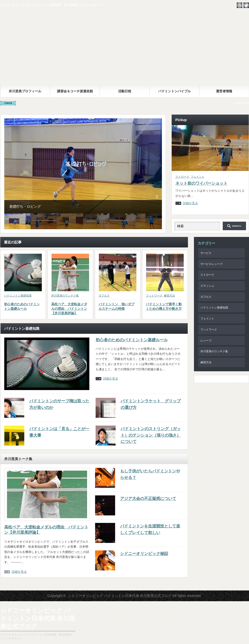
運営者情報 (224, 91)
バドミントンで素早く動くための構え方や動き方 (164, 306)
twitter (246, 5)
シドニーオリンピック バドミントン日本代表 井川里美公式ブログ (125, 48)
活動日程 (125, 91)
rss (239, 5)
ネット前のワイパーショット (201, 183)
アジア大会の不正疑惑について (148, 499)
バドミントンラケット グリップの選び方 (151, 404)
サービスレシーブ (211, 264)
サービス (206, 253)
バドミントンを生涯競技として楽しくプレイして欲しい (150, 529)
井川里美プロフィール (25, 91)
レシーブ (206, 341)
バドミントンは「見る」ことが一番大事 (59, 432)
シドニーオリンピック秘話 (144, 554)
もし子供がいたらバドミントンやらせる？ (150, 474)
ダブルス (104, 295)
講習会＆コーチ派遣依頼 (75, 91)
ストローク (182, 177)
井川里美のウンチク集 (65, 295)
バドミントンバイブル (174, 91)
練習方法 (169, 295)
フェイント (198, 177)
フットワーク (154, 295)
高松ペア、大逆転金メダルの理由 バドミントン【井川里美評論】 (69, 309)
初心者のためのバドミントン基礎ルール (22, 306)
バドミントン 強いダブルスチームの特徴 (116, 306)
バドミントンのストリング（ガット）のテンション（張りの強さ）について (151, 435)
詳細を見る (190, 203)
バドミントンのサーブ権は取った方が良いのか (59, 404)
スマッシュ (207, 286)
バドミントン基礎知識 (18, 295)
